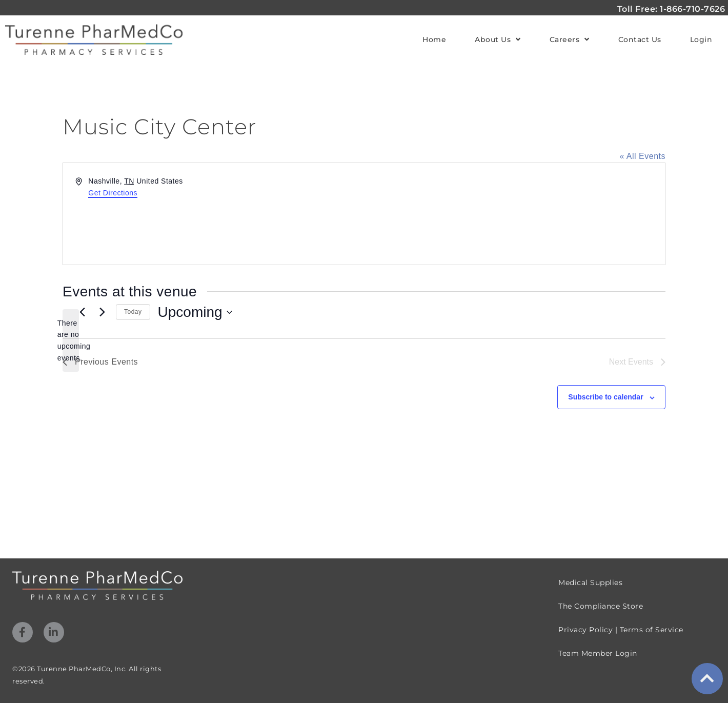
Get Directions (113, 193)
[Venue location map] (514, 214)
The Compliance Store (601, 606)
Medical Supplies (590, 583)
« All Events (642, 156)
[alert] (71, 341)
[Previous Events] (82, 312)
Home (434, 39)
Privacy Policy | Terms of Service (621, 630)
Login (701, 39)
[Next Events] (102, 312)
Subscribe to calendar (605, 397)
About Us (498, 39)
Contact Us (640, 39)
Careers (570, 39)
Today (133, 312)
